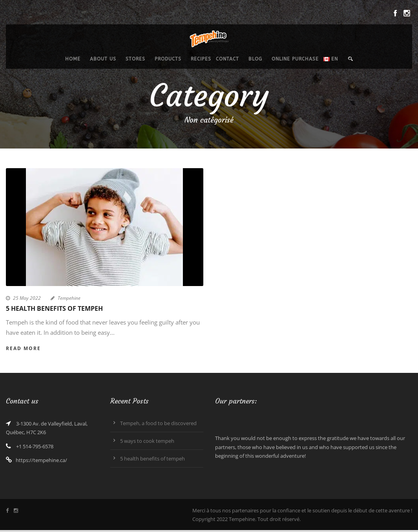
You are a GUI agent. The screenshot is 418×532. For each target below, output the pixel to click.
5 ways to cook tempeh (147, 441)
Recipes (201, 59)
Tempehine (69, 298)
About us (103, 59)
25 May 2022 (27, 298)
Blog (255, 59)
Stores (135, 59)
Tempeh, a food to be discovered (158, 423)
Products (168, 59)
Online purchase (295, 59)
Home (73, 59)
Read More (23, 348)
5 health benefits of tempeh (54, 308)
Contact (227, 59)
